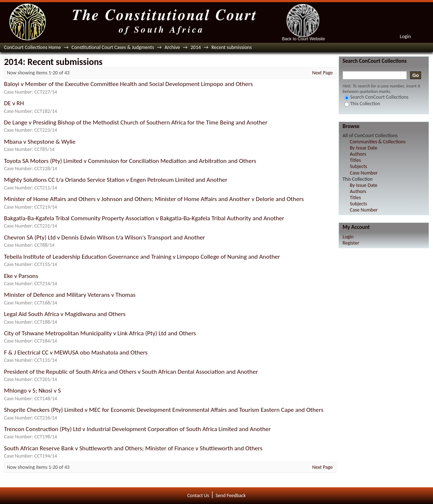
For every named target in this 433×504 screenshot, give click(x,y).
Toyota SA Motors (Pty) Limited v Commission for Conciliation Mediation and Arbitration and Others (130, 161)
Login (405, 36)
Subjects (359, 166)
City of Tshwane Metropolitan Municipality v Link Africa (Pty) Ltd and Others (100, 333)
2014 (195, 47)
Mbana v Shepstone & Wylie (40, 142)
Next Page (322, 73)
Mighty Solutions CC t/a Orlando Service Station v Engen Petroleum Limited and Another (116, 180)
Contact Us (198, 495)
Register (351, 243)
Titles (355, 160)
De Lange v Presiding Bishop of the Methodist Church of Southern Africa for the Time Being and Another (136, 122)
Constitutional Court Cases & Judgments (113, 47)
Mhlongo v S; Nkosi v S (33, 391)
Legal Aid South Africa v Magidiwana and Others (65, 314)
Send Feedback (230, 495)
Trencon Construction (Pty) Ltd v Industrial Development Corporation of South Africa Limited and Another (137, 429)
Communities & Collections (378, 142)
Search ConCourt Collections (377, 97)
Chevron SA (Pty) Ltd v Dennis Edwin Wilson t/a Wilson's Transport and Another (104, 237)
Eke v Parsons (21, 276)
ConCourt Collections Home (33, 47)
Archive (172, 47)
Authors (358, 154)
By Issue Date (364, 148)
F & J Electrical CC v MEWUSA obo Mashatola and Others (76, 353)
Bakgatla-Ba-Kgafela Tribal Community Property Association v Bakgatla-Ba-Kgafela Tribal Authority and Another (144, 218)
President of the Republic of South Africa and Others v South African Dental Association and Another (131, 372)
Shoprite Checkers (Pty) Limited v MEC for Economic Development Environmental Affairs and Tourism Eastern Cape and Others (164, 410)
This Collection (362, 104)
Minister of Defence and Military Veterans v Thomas (70, 295)
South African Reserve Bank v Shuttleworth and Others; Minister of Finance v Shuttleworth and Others (133, 448)
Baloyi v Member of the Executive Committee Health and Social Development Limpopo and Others (128, 84)
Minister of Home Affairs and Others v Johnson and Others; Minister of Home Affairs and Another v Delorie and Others (154, 199)
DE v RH (14, 103)
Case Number (364, 173)
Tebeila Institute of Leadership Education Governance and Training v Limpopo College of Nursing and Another (142, 257)
